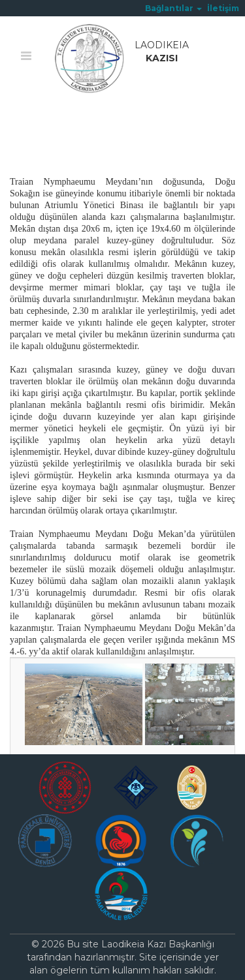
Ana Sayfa (33, 122)
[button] (173, 8)
